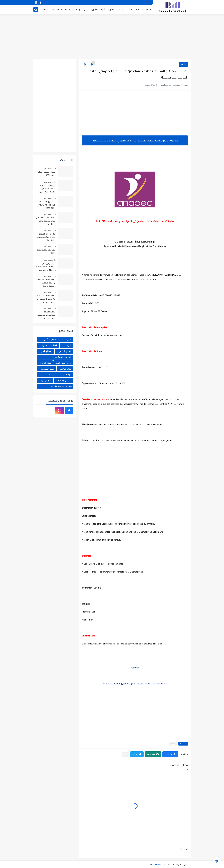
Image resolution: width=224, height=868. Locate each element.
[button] (170, 754)
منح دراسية (69, 9)
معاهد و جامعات (64, 380)
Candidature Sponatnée (51, 9)
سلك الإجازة (45, 363)
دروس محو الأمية (64, 363)
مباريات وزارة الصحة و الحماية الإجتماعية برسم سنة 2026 (46, 237)
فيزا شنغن (67, 375)
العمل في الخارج (91, 9)
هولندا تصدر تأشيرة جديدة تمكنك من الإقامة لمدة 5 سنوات (47, 189)
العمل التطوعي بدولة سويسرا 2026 (47, 174)
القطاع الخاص (133, 9)
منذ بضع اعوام (49, 182)
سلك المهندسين (47, 369)
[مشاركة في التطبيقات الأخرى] (125, 754)
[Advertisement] (112, 37)
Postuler (135, 668)
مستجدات (48, 375)
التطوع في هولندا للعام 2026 (46, 252)
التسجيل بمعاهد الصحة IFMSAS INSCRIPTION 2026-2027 (46, 205)
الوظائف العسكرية (116, 9)
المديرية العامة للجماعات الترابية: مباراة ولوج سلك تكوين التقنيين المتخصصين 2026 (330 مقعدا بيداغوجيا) (46, 315)
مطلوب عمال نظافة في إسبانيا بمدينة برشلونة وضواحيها (46, 221)
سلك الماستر (66, 369)
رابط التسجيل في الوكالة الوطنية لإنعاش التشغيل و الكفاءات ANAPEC (135, 684)
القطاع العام (146, 9)
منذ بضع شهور (48, 168)
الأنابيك (103, 9)
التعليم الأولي (50, 340)
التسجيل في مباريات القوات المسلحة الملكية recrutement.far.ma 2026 (46, 267)
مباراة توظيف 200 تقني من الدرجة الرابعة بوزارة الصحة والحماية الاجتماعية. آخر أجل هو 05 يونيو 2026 (46, 299)
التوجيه (79, 9)
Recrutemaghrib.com (158, 864)
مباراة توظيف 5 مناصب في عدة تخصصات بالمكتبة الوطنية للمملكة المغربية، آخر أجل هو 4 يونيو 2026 (46, 283)
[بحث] (36, 9)
